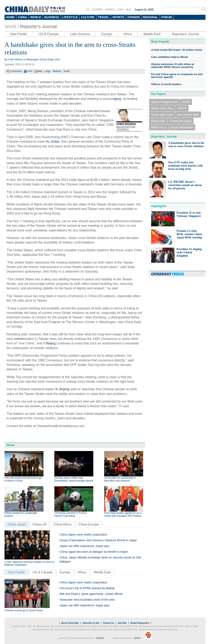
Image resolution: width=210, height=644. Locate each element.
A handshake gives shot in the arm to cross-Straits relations (186, 145)
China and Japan (181, 121)
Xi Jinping (62, 389)
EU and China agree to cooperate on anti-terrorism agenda (177, 76)
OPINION (134, 17)
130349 (137, 638)
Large (47, 71)
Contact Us (108, 623)
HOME (10, 17)
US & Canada (49, 34)
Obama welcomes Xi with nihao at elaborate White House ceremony (173, 66)
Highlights (159, 206)
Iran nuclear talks (188, 115)
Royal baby (158, 121)
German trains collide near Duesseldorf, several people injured (74, 479)
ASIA (120, 10)
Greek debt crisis (162, 115)
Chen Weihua (15, 60)
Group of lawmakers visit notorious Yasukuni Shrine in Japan (98, 540)
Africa (128, 34)
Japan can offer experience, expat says (85, 546)
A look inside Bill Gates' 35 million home (177, 50)
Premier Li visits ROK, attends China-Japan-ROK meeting (190, 234)
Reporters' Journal (185, 34)
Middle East (152, 34)
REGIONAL (151, 17)
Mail (40, 71)
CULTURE (88, 17)
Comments (16, 71)
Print (30, 71)
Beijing (51, 343)
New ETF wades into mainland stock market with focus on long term (185, 166)
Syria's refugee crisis (164, 102)
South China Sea (162, 108)
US (88, 10)
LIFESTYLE (70, 17)
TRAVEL (103, 17)
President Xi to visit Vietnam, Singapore (189, 214)
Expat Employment (140, 623)
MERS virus (159, 127)
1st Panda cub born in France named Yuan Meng (70, 514)
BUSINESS (52, 17)
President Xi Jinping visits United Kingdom (189, 252)
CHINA (22, 17)
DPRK (186, 102)
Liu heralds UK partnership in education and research (120, 479)
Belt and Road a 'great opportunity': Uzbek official (91, 594)
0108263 (100, 638)
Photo (11, 445)
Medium (57, 71)
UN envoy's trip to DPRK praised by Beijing (87, 588)
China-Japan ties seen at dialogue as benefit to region (94, 552)
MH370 (182, 108)
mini (20, 339)
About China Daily (70, 623)
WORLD (36, 17)
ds (71, 99)
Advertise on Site (91, 623)
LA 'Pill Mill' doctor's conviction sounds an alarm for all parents (185, 185)
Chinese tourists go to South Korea (24, 610)
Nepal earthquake (182, 127)
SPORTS (118, 17)
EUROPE (98, 10)
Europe (107, 34)
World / (12, 27)
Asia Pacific (19, 34)
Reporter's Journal (38, 27)
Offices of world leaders (166, 84)
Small (66, 71)
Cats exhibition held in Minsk (169, 57)
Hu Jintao (52, 142)
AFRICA (110, 10)
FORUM (167, 17)
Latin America (80, 34)
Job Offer (122, 623)
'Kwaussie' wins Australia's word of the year (87, 600)
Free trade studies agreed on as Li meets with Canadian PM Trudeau (123, 514)
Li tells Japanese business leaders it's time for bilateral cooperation (30, 563)
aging (117, 99)
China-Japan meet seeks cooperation (83, 535)
